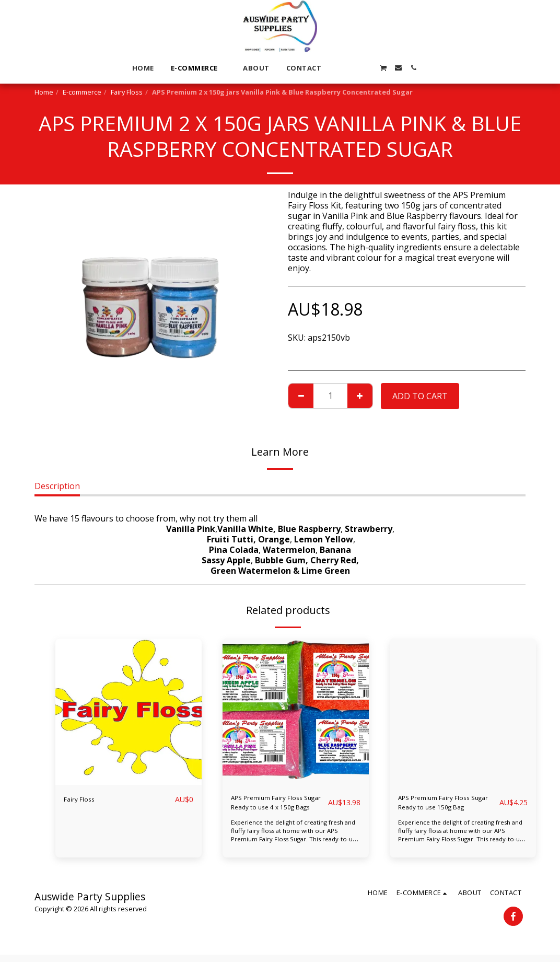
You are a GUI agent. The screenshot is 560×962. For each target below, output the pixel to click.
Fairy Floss (127, 92)
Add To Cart (420, 396)
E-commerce (82, 92)
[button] (337, 68)
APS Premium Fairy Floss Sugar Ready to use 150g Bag (447, 806)
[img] (129, 712)
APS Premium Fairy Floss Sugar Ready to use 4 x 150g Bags (272, 806)
